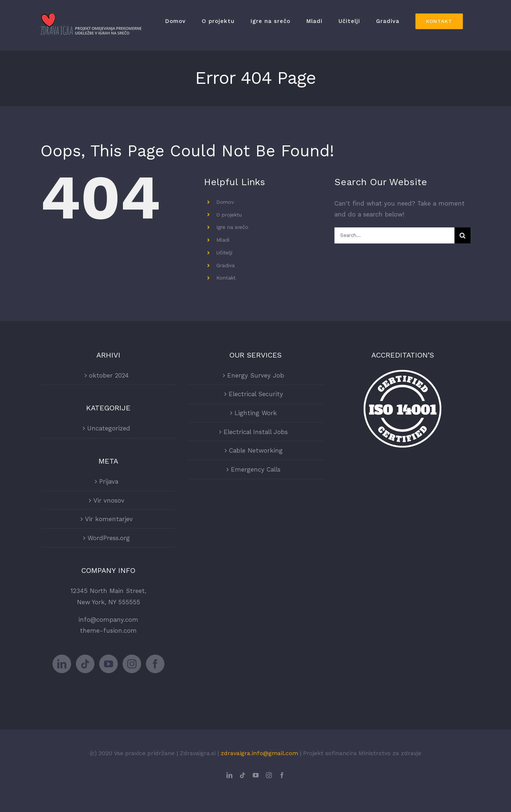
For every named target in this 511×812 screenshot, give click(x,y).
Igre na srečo (232, 227)
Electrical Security (256, 394)
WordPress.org (109, 538)
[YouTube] (109, 664)
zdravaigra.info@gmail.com (259, 753)
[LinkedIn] (62, 664)
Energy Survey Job (256, 375)
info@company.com (108, 620)
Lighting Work (256, 413)
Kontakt (226, 278)
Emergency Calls (256, 469)
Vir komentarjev (109, 519)
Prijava (109, 481)
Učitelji (224, 253)
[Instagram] (132, 664)
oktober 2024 (109, 375)
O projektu (229, 215)
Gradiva (225, 265)
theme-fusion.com (108, 631)
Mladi (223, 240)
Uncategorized (109, 428)
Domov (225, 202)
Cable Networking (256, 450)
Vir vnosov (109, 500)
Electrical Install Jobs (256, 432)
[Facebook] (155, 664)
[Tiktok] (85, 664)
